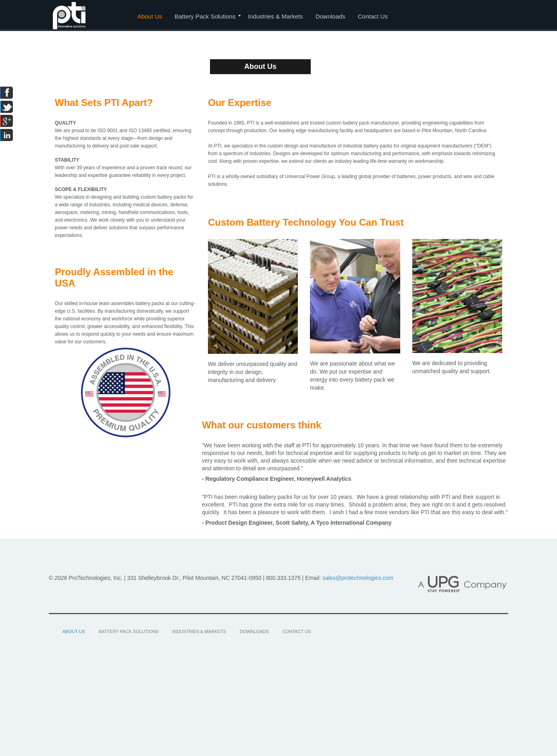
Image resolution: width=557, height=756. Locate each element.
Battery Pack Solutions (205, 16)
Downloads (330, 16)
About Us (150, 16)
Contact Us (373, 16)
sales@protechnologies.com (358, 578)
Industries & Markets (275, 16)
